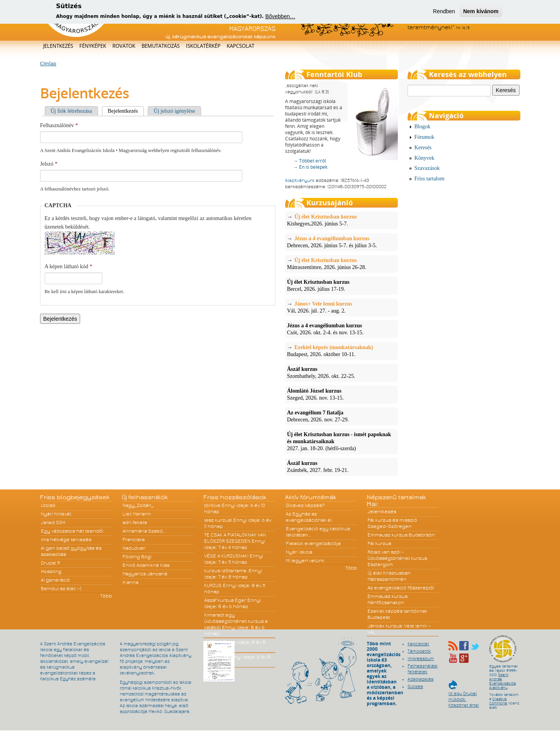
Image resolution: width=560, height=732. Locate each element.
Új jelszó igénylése (174, 111)
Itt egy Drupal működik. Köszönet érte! (464, 696)
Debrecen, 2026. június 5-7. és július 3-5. (341, 242)
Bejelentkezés (126, 111)
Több (106, 596)
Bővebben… (280, 16)
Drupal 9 (50, 563)
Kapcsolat (241, 46)
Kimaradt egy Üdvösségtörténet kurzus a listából (236, 621)
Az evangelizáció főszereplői (401, 588)
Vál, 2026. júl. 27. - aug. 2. (341, 307)
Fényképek (93, 46)
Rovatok (124, 46)
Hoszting (51, 571)
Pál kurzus (379, 543)
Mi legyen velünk (305, 561)
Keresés (423, 148)
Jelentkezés (58, 46)
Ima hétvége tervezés (66, 540)
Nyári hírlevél (56, 514)
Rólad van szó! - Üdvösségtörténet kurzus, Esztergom (398, 558)
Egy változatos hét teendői (72, 531)
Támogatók (419, 651)
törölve (212, 505)
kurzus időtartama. (226, 571)
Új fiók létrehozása (71, 111)
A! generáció (55, 580)
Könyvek (424, 158)
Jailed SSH (53, 522)
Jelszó (49, 164)
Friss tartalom (430, 179)
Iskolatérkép (203, 46)
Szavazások (427, 168)
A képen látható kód (69, 266)
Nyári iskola (299, 552)
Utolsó (48, 505)
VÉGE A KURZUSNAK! (226, 556)
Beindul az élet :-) (61, 589)
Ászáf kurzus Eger (225, 600)
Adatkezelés (421, 679)
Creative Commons (498, 701)
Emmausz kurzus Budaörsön (401, 535)
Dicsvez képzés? (305, 505)
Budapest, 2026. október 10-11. (341, 351)
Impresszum (421, 659)
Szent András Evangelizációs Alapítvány (503, 681)
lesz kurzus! (218, 520)
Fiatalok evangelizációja (313, 543)
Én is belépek (313, 167)
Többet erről (312, 161)
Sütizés (415, 687)
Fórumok (424, 137)
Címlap (48, 64)
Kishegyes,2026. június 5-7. (341, 220)
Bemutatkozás (161, 46)
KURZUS (213, 585)
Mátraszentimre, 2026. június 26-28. (341, 264)
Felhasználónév (59, 125)
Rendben (444, 11)
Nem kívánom (481, 11)
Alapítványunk (300, 180)
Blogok (423, 127)
